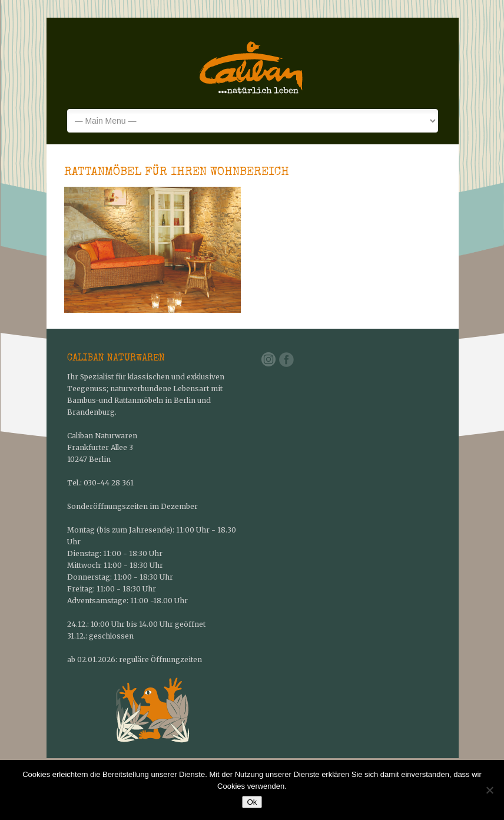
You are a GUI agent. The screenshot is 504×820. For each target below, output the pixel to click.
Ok (252, 802)
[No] (489, 790)
